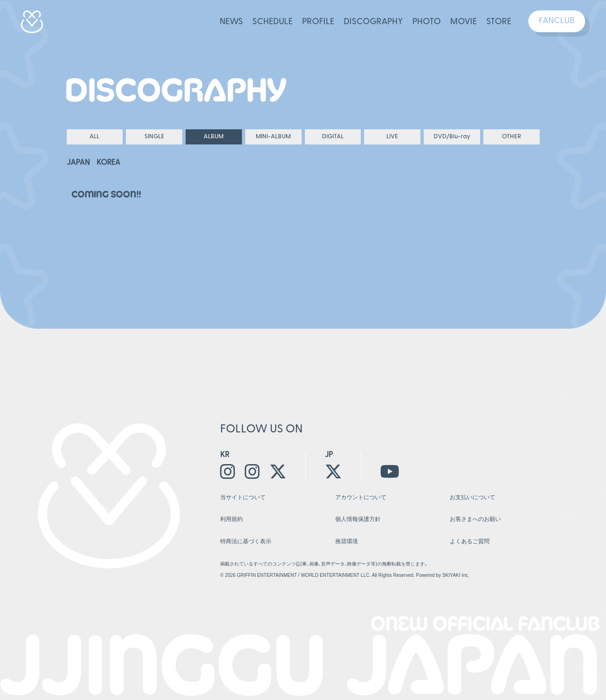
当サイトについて (243, 497)
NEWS (231, 22)
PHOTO (427, 22)
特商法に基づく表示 (246, 541)
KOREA (108, 163)
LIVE (392, 137)
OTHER (512, 137)
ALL (94, 137)
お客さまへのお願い (475, 519)
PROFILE (318, 22)
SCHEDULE (272, 22)
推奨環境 (347, 541)
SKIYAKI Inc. (456, 575)
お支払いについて (472, 497)
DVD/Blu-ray (452, 137)
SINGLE (154, 137)
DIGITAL (333, 137)
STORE (499, 22)
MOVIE (463, 22)
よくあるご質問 (470, 541)
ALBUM (214, 137)
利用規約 (232, 519)
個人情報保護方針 (358, 519)
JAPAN (78, 163)
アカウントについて (361, 497)
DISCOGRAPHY (373, 22)
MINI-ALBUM (273, 137)
